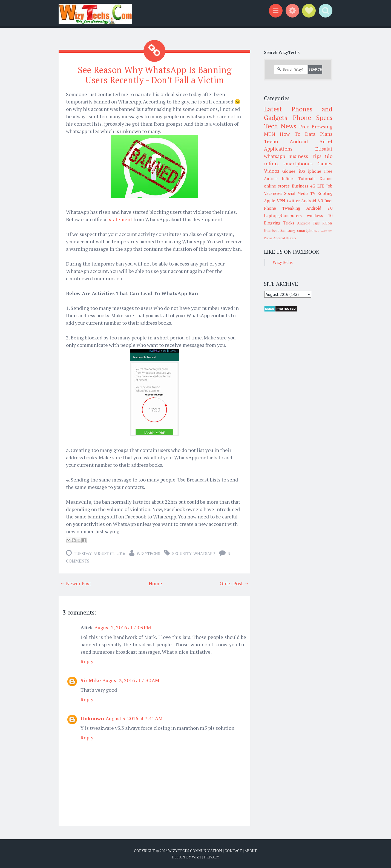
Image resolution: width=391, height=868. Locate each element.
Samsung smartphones (300, 230)
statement (121, 219)
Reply (87, 661)
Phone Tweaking (282, 208)
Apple (270, 201)
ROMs (327, 223)
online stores (277, 186)
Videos (272, 171)
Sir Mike (91, 680)
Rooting (325, 193)
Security (182, 553)
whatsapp (204, 553)
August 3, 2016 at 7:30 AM (131, 680)
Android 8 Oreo (284, 238)
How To (290, 134)
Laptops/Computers (283, 215)
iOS (302, 171)
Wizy (197, 857)
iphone (315, 171)
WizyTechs (148, 553)
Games (325, 163)
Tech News (280, 126)
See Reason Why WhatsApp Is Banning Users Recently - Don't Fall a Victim (155, 75)
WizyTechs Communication (195, 851)
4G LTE (317, 186)
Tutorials (307, 178)
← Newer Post (76, 583)
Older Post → (234, 583)
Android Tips (308, 223)
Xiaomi (326, 178)
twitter (293, 201)
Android (299, 141)
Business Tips (305, 156)
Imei (328, 201)
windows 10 (320, 215)
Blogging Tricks (279, 223)
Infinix (288, 178)
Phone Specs (313, 117)
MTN (270, 134)
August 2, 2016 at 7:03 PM (123, 627)
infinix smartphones (288, 163)
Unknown (92, 718)
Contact (233, 851)
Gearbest (271, 230)
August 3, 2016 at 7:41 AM (134, 718)
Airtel (326, 141)
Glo (329, 156)
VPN (281, 201)
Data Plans (319, 134)
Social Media (296, 193)
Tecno (271, 141)
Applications (278, 149)
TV (313, 193)
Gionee (289, 171)
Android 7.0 (319, 208)
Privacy (212, 857)
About (251, 851)
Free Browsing (316, 126)
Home (155, 583)
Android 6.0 (312, 201)
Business (300, 186)
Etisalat (324, 149)
